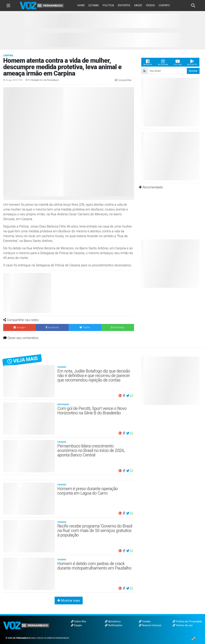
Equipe (76, 625)
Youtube (178, 62)
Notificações (114, 625)
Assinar (193, 71)
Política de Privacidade (187, 621)
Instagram (163, 62)
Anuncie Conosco (150, 625)
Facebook (148, 62)
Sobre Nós (79, 621)
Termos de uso (183, 625)
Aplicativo (192, 62)
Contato (145, 621)
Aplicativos (113, 621)
